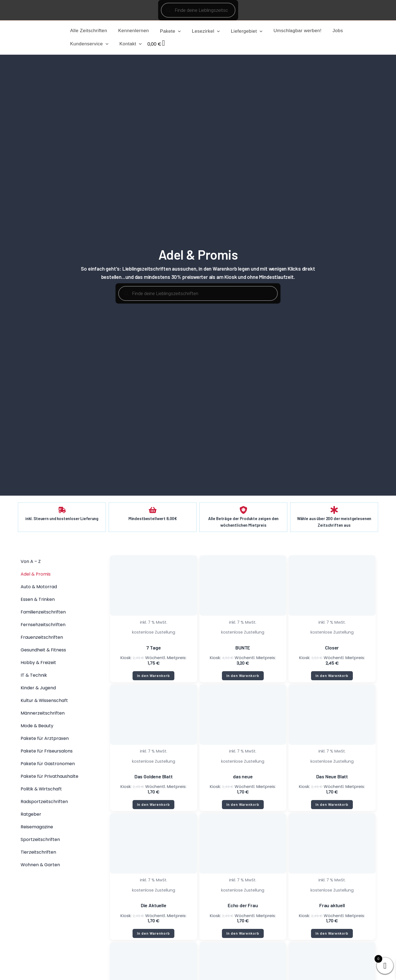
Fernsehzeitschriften (43, 627)
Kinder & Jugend (38, 690)
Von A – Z (31, 563)
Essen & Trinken (38, 601)
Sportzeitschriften (40, 841)
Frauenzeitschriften (42, 639)
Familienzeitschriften (43, 614)
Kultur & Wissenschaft (44, 702)
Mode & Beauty (37, 728)
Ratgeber (31, 816)
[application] (174, 31)
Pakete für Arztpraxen (45, 740)
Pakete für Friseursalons (47, 753)
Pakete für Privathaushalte (50, 778)
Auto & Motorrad (39, 589)
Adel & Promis (36, 576)
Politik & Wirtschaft (41, 791)
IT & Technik (34, 677)
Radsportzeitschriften (44, 803)
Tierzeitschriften (38, 854)
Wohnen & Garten (40, 867)
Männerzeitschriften (43, 715)
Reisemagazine (37, 829)
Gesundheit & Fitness (43, 652)
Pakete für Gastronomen (48, 766)
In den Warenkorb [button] (153, 678)
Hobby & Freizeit (38, 664)
